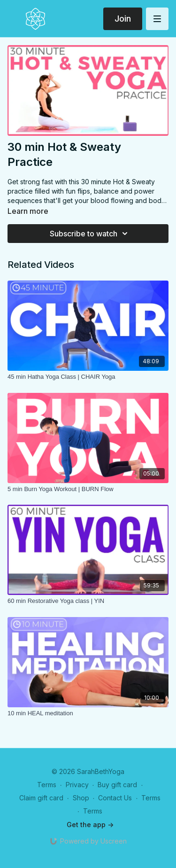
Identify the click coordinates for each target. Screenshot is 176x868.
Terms (47, 785)
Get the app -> (90, 825)
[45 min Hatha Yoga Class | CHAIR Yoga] (88, 377)
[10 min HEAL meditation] (88, 713)
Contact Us (115, 798)
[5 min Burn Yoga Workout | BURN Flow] (88, 489)
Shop (81, 798)
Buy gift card (117, 785)
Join (123, 19)
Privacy (77, 785)
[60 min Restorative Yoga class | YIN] (88, 601)
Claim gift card (41, 798)
